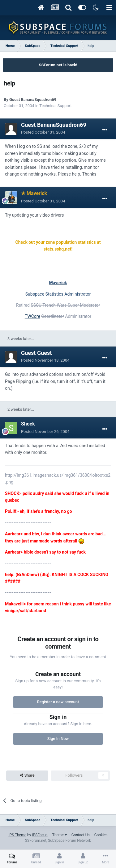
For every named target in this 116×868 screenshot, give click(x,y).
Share (27, 775)
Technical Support (55, 106)
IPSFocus (40, 835)
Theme (60, 835)
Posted (43, 132)
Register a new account (58, 702)
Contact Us (81, 835)
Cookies (101, 835)
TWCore (32, 316)
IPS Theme (17, 835)
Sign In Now (58, 739)
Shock (28, 424)
